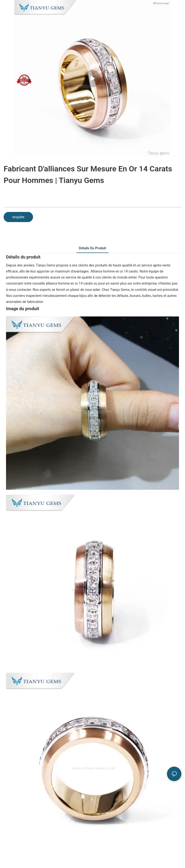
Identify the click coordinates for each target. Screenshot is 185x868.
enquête (18, 217)
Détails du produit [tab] (92, 248)
